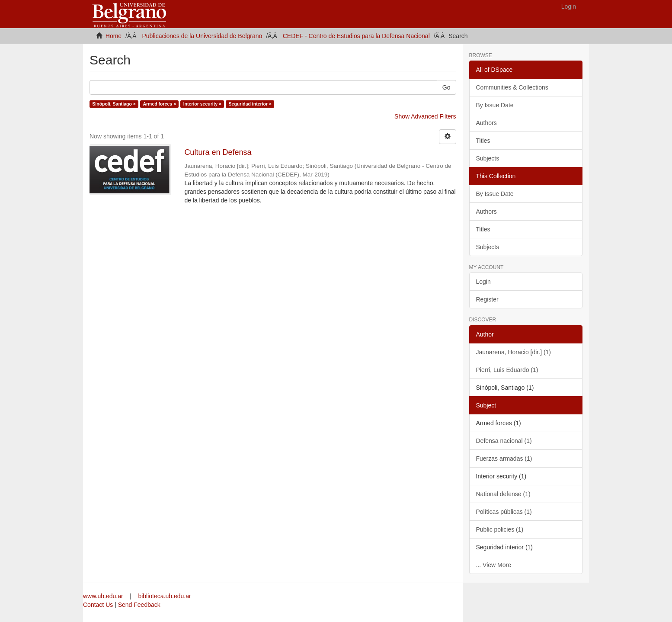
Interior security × (202, 104)
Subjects (488, 158)
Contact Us (98, 605)
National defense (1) (503, 494)
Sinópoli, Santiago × (114, 104)
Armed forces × (159, 104)
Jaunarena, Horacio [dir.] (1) (514, 352)
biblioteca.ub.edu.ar (164, 596)
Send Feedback (139, 605)
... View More (494, 565)
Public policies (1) (500, 529)
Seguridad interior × (250, 104)
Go (446, 87)
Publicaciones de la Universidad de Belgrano (202, 36)
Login (483, 282)
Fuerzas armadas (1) (504, 458)
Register (487, 299)
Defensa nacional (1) (504, 441)
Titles (483, 141)
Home (114, 36)
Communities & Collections (512, 87)
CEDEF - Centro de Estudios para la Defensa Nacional (356, 36)
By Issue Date (495, 105)
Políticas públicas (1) (504, 512)
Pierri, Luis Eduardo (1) (507, 370)
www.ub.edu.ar (104, 596)
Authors (486, 123)
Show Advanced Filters (425, 116)
